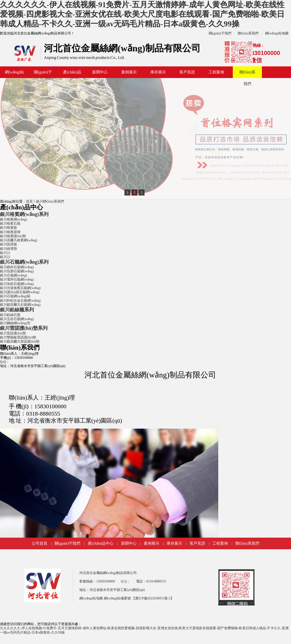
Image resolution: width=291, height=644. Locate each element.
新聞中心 (100, 72)
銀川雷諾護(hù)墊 (13, 333)
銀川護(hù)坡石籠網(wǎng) (20, 292)
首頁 (29, 201)
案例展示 (129, 72)
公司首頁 (40, 543)
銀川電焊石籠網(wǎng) (17, 279)
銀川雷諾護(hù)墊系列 (24, 328)
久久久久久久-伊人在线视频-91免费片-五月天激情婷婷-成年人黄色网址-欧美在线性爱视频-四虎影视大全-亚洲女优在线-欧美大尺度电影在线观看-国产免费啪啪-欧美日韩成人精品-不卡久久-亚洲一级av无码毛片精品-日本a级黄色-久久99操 (142, 14)
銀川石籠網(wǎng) (13, 275)
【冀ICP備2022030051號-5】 (153, 598)
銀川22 (5, 253)
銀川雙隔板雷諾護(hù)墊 (18, 337)
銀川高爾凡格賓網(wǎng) (19, 240)
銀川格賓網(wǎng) (13, 219)
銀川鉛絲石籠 (10, 315)
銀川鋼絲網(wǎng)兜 (15, 323)
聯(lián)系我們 (248, 33)
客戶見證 (187, 72)
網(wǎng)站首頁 (14, 74)
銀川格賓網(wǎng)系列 (24, 214)
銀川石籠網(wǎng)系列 (24, 262)
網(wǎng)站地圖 (277, 33)
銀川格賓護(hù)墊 (13, 236)
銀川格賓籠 (8, 228)
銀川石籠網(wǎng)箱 (15, 296)
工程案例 (216, 72)
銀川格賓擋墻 (10, 232)
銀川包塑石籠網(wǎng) (17, 271)
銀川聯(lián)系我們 (50, 201)
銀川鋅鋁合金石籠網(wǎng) (20, 301)
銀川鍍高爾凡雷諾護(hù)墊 (20, 342)
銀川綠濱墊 (8, 249)
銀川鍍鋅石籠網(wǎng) (17, 267)
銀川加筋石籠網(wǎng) (17, 284)
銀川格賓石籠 (10, 224)
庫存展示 (158, 72)
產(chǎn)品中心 (72, 74)
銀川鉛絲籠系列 (17, 310)
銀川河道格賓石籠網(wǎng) (20, 288)
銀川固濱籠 (8, 244)
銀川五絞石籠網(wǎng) (17, 319)
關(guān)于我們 (220, 33)
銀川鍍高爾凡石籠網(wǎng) (20, 305)
